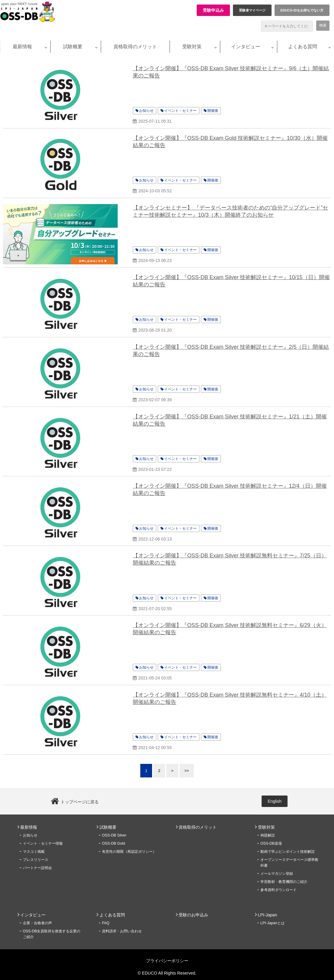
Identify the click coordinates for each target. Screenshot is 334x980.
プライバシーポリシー (167, 961)
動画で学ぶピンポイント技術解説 (288, 852)
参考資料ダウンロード (278, 890)
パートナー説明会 (37, 868)
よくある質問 (303, 47)
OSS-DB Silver (114, 835)
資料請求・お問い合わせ (122, 931)
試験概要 (73, 47)
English (275, 801)
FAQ (106, 923)
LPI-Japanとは (272, 923)
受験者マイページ (252, 10)
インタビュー (246, 47)
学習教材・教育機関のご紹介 (284, 882)
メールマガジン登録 (277, 874)
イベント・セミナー (180, 111)
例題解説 (268, 835)
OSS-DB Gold (113, 843)
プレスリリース (36, 860)
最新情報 (22, 47)
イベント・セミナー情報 (43, 843)
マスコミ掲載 (34, 852)
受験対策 (192, 47)
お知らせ (146, 111)
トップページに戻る (80, 802)
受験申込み (213, 10)
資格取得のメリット (135, 47)
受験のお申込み (193, 915)
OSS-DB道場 (271, 843)
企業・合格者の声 (37, 923)
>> (187, 771)
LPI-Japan (268, 915)
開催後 (213, 111)
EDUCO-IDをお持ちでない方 (302, 10)
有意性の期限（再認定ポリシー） (129, 852)
